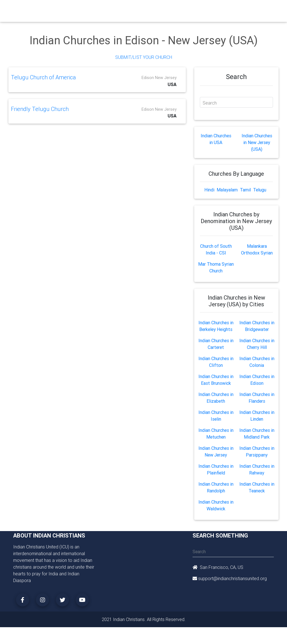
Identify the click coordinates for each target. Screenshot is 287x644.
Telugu (260, 190)
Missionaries (201, 9)
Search (210, 103)
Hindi (209, 190)
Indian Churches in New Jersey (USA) (257, 142)
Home (68, 9)
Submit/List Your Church (144, 57)
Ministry (107, 9)
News (179, 9)
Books (145, 9)
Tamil (245, 190)
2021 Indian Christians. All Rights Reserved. (144, 619)
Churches (86, 9)
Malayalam (227, 190)
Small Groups (126, 12)
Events (162, 9)
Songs (224, 9)
